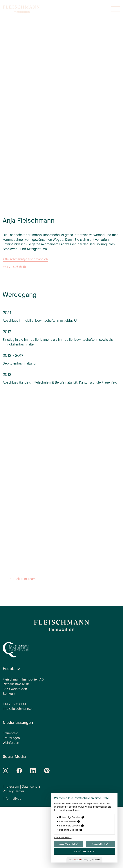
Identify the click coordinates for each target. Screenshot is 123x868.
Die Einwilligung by (85, 860)
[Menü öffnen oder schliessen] (116, 9)
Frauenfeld (11, 795)
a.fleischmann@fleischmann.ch (25, 321)
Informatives (12, 860)
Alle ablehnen (100, 844)
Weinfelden (11, 804)
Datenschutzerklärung (63, 838)
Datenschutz (31, 848)
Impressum (11, 848)
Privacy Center (13, 852)
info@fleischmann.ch (18, 770)
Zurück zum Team (23, 640)
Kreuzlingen (11, 799)
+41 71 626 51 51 (14, 328)
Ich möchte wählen (85, 852)
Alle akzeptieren (69, 844)
